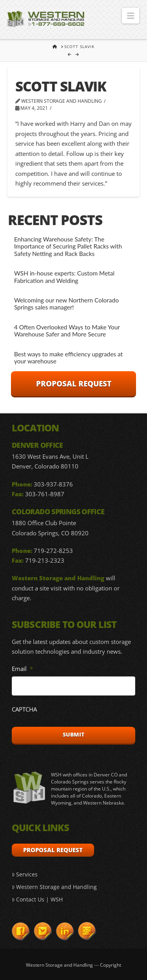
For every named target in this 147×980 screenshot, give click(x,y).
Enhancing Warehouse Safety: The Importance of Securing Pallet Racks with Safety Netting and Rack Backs (68, 246)
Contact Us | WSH (37, 899)
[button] (131, 16)
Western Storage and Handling (54, 887)
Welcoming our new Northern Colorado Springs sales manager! (66, 304)
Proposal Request (74, 384)
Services (25, 874)
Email (22, 669)
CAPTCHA (24, 709)
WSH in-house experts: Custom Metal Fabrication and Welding (64, 277)
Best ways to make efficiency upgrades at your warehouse (68, 358)
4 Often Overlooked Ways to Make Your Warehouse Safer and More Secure (67, 331)
